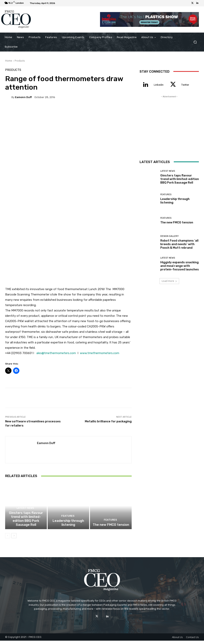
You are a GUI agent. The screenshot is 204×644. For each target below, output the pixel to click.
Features (68, 520)
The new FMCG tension (111, 528)
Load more (169, 281)
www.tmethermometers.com (100, 353)
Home (9, 61)
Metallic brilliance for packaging (108, 421)
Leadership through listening (68, 526)
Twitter (185, 85)
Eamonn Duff (23, 97)
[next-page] (14, 539)
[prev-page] (8, 539)
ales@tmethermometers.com (56, 353)
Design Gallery (170, 236)
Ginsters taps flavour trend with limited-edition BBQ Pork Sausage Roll (26, 523)
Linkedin (159, 85)
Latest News (25, 513)
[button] (195, 42)
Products (20, 61)
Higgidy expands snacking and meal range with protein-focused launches (180, 266)
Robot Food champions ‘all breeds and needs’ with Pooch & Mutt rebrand (179, 244)
